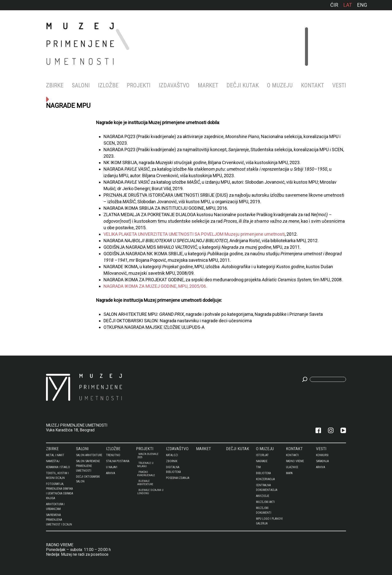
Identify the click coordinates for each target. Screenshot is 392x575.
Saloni (81, 85)
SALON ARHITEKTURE (89, 455)
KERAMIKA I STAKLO (58, 467)
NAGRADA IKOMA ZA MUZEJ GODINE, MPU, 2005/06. (155, 286)
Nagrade (262, 461)
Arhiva (110, 473)
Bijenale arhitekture (145, 483)
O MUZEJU (280, 85)
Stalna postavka (118, 461)
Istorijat (262, 455)
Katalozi (172, 455)
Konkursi (322, 455)
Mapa (289, 473)
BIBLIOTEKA (263, 473)
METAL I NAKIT (55, 455)
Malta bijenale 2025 (148, 456)
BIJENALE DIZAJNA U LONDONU (150, 492)
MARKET (208, 85)
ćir (334, 5)
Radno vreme (295, 461)
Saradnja (322, 461)
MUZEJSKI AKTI (265, 502)
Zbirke (55, 85)
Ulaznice (292, 467)
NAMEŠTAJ (53, 461)
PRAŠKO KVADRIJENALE (146, 474)
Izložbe (108, 85)
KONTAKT (312, 85)
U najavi (112, 467)
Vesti (339, 85)
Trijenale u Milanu (145, 465)
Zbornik (172, 461)
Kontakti (292, 455)
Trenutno (113, 455)
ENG (362, 5)
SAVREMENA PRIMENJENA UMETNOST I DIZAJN (59, 520)
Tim (258, 467)
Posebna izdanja (178, 478)
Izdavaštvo (174, 85)
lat (348, 5)
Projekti (139, 85)
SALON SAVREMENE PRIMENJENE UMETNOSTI (88, 466)
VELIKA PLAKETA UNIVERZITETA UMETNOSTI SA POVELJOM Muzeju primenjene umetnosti (194, 234)
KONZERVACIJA (265, 479)
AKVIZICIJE (263, 496)
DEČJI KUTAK (243, 85)
